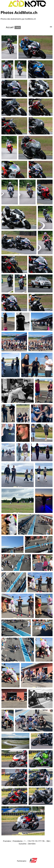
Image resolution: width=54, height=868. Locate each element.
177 (39, 841)
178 (43, 841)
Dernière (32, 844)
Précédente (18, 841)
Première (7, 841)
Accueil (10, 27)
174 (29, 841)
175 (32, 841)
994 (48, 841)
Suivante (22, 844)
